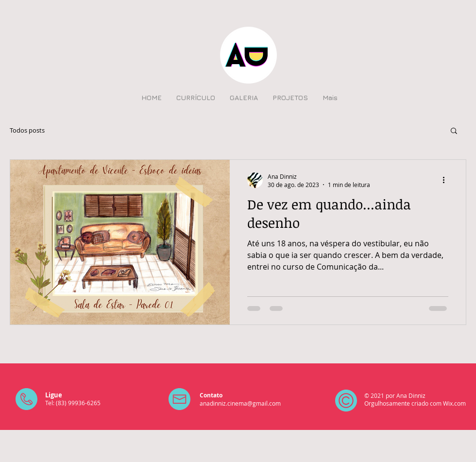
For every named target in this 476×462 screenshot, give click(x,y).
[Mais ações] (447, 180)
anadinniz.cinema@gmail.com (240, 403)
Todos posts (27, 130)
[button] (454, 131)
